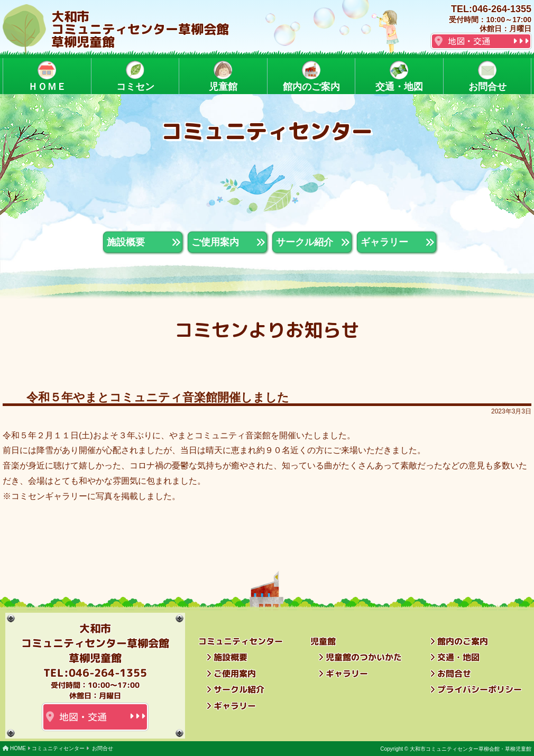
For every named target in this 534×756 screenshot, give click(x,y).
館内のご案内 (311, 76)
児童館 (223, 76)
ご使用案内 (235, 673)
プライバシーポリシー (480, 689)
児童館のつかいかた (364, 657)
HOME (18, 748)
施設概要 (231, 657)
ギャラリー (235, 705)
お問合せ (487, 76)
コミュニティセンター (58, 748)
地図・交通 (469, 41)
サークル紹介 (239, 689)
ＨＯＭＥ (47, 76)
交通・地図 (399, 76)
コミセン (135, 76)
